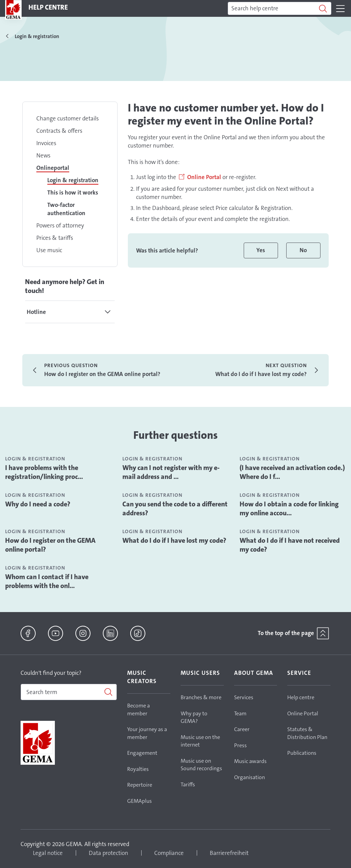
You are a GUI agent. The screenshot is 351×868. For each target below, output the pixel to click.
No (303, 250)
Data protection (108, 853)
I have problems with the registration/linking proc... (44, 472)
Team (240, 713)
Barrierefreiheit (229, 853)
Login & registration (73, 180)
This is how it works (73, 192)
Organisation (250, 777)
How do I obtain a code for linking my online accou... (289, 508)
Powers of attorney (60, 225)
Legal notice (48, 853)
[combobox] (69, 692)
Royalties (138, 769)
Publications (302, 753)
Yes (261, 250)
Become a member (138, 709)
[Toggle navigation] (340, 9)
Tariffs (188, 784)
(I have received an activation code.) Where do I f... (292, 472)
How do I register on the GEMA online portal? (50, 545)
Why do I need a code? (38, 504)
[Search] (280, 9)
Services (244, 697)
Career (242, 729)
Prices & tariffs (55, 238)
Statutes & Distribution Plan (307, 733)
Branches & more (201, 697)
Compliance (169, 853)
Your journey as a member (147, 733)
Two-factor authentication (66, 209)
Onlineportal (53, 168)
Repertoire (140, 785)
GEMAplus (140, 801)
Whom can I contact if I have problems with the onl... (47, 581)
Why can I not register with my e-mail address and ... (171, 472)
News (43, 155)
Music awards (250, 761)
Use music (49, 250)
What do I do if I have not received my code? (290, 545)
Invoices (46, 143)
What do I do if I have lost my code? (174, 540)
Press (240, 745)
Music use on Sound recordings (201, 765)
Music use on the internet (200, 741)
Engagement (142, 753)
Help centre (301, 697)
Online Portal (204, 177)
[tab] (70, 312)
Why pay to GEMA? (194, 717)
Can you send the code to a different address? (175, 508)
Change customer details (68, 118)
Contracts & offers (59, 131)
